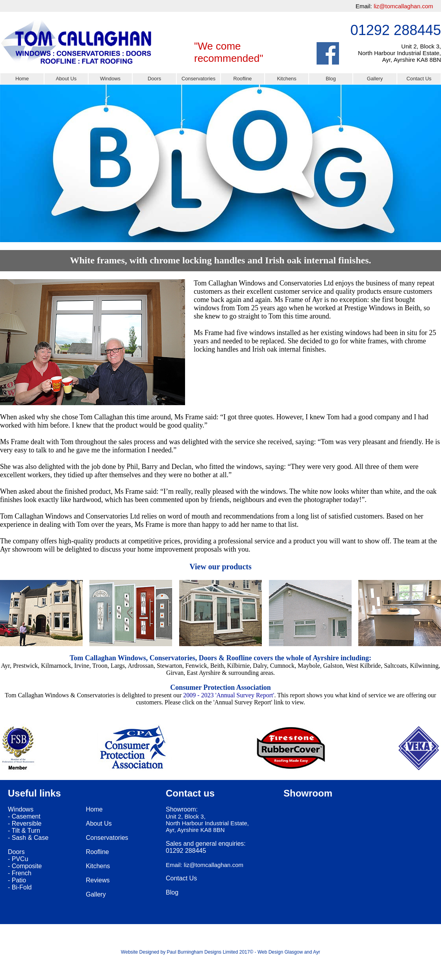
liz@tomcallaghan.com (403, 6)
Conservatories (198, 79)
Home (22, 79)
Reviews (98, 880)
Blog (331, 79)
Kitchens (286, 79)
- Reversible (25, 823)
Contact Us (419, 79)
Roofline (243, 79)
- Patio (17, 880)
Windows (110, 79)
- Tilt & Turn (24, 831)
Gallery (375, 79)
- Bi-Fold (20, 887)
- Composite (25, 866)
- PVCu (18, 859)
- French (20, 873)
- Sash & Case (28, 838)
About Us (66, 79)
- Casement (24, 816)
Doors (154, 79)
